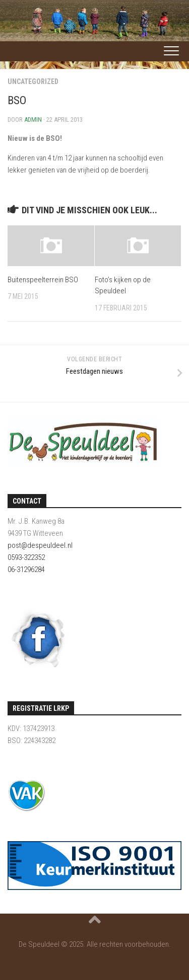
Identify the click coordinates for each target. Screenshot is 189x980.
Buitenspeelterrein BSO (43, 280)
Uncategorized (33, 81)
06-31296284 (26, 569)
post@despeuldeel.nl (40, 545)
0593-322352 (26, 557)
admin (33, 119)
